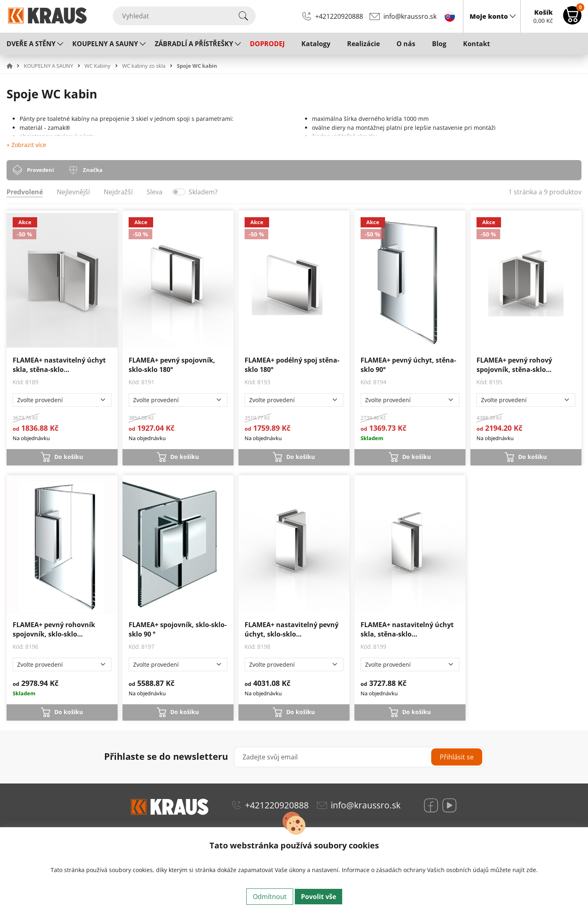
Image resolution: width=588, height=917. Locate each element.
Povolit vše (318, 897)
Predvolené (25, 192)
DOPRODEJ (267, 44)
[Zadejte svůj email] (359, 757)
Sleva (155, 192)
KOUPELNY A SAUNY (105, 44)
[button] (14, 66)
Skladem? (203, 192)
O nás (406, 44)
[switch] (179, 192)
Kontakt (477, 44)
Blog (439, 44)
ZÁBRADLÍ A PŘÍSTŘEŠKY (194, 44)
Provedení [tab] (40, 170)
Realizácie (363, 44)
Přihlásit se (457, 757)
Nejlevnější (73, 192)
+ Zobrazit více (26, 145)
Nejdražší (118, 192)
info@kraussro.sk (410, 16)
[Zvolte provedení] (62, 400)
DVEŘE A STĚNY (31, 44)
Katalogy (316, 44)
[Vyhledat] (184, 16)
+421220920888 (339, 16)
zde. (532, 870)
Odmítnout (270, 897)
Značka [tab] (93, 170)
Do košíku (69, 457)
